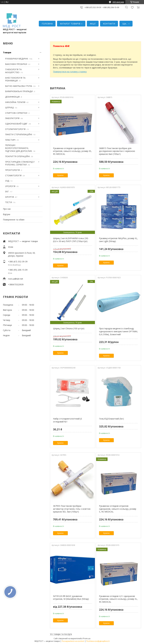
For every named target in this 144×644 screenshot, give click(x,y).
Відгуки (7, 214)
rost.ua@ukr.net (16, 279)
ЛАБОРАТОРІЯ (12, 118)
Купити (60, 175)
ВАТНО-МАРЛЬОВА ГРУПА (19, 86)
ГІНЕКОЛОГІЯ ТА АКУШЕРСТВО (13, 71)
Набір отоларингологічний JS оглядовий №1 (68, 420)
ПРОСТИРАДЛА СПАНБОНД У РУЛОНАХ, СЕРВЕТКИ (20, 163)
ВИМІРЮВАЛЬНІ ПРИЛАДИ (19, 91)
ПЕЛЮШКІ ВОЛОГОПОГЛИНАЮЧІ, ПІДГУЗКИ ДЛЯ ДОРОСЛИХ (19, 148)
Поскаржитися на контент (73, 641)
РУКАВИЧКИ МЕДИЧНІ (17, 59)
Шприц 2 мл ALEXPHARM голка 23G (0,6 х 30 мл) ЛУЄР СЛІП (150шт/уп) (71, 240)
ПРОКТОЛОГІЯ (12, 170)
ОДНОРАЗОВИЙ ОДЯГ (16, 124)
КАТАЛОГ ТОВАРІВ (70, 24)
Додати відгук (132, 7)
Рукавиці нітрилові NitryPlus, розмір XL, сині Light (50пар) (118, 240)
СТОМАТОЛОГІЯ (13, 175)
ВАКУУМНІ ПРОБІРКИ (16, 64)
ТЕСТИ (9, 202)
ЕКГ (7, 191)
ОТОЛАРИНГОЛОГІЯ (15, 129)
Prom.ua (87, 638)
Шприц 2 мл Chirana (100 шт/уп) (69, 328)
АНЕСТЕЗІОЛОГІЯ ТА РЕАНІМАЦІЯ (15, 79)
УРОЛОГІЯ (10, 186)
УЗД (7, 181)
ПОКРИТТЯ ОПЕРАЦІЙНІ (17, 156)
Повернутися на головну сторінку (70, 72)
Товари (7, 52)
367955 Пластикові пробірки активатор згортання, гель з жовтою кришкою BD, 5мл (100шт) (72, 509)
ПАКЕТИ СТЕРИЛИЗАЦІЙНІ (19, 134)
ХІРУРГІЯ (9, 197)
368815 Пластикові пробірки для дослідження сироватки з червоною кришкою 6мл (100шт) (117, 151)
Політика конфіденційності (98, 641)
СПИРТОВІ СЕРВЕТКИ (16, 113)
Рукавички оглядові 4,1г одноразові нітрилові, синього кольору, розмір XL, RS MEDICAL (118, 599)
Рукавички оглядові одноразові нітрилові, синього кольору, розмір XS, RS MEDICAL (72, 151)
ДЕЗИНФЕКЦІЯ (12, 97)
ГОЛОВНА (47, 24)
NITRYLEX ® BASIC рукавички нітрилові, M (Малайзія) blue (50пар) (71, 598)
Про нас (7, 209)
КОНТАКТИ (109, 24)
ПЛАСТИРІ (10, 140)
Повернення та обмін (14, 220)
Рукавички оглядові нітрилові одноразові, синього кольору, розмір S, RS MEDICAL (118, 509)
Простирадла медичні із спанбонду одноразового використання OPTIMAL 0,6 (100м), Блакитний (118, 331)
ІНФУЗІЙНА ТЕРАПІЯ (15, 102)
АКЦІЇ (93, 24)
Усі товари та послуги (61, 634)
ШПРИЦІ (9, 107)
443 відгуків (118, 2)
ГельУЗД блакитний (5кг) (111, 419)
